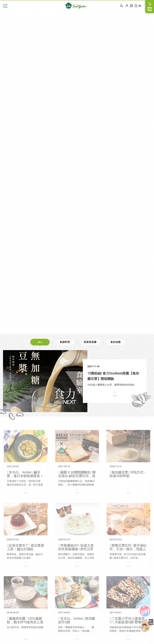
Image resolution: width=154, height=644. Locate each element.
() (138, 6)
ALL (40, 342)
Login (127, 6)
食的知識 (115, 342)
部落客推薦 (90, 342)
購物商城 (150, 9)
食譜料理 (65, 342)
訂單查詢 (131, 6)
